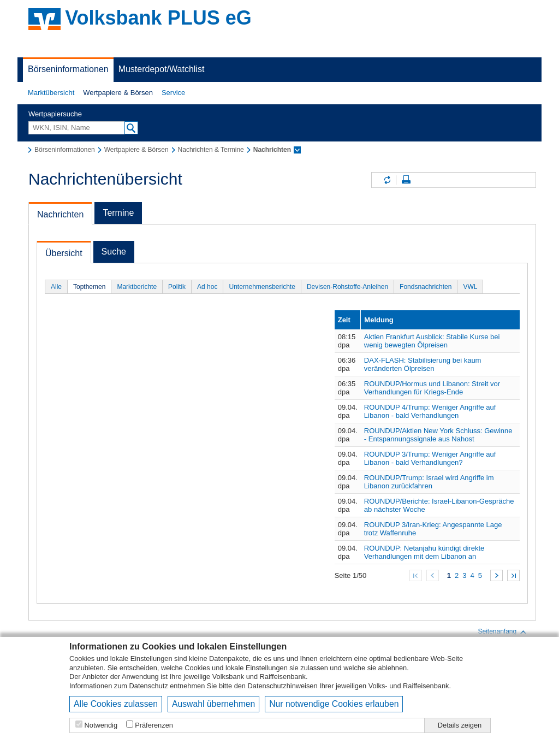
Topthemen (89, 287)
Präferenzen (154, 725)
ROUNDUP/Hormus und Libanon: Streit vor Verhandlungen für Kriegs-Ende (432, 388)
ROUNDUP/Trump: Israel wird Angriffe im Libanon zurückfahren (429, 482)
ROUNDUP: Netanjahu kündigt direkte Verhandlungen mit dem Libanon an (424, 552)
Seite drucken (406, 180)
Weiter (496, 575)
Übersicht (64, 253)
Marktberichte (137, 287)
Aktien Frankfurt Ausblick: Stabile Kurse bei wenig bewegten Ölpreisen (432, 341)
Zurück (433, 575)
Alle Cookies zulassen (116, 704)
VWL (470, 287)
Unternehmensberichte (262, 287)
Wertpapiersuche (55, 114)
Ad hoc (207, 287)
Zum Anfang (416, 575)
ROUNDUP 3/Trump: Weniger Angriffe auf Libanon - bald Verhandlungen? (430, 458)
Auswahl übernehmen (213, 704)
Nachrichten (60, 214)
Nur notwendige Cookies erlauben (334, 704)
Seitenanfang (502, 632)
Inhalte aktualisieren (386, 180)
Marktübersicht (51, 93)
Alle (56, 287)
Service (173, 93)
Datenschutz (149, 686)
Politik (177, 287)
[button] (51, 93)
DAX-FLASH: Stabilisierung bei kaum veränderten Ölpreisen (423, 364)
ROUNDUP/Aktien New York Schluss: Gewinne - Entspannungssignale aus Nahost (438, 435)
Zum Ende (513, 575)
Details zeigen (460, 725)
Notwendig (101, 725)
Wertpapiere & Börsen (118, 93)
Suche (114, 252)
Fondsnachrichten (426, 287)
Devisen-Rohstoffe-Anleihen (347, 287)
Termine (118, 213)
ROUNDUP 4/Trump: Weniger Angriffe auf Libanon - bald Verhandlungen (430, 411)
